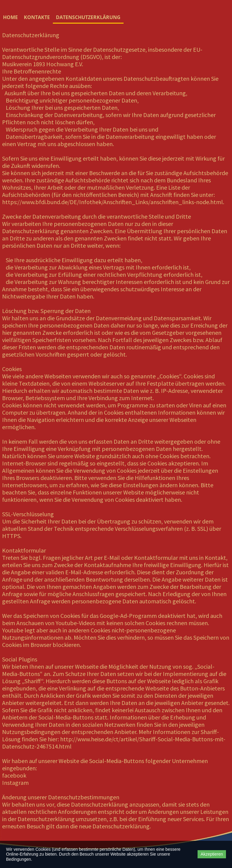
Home (10, 17)
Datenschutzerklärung (88, 17)
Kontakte (37, 17)
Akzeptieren (212, 854)
